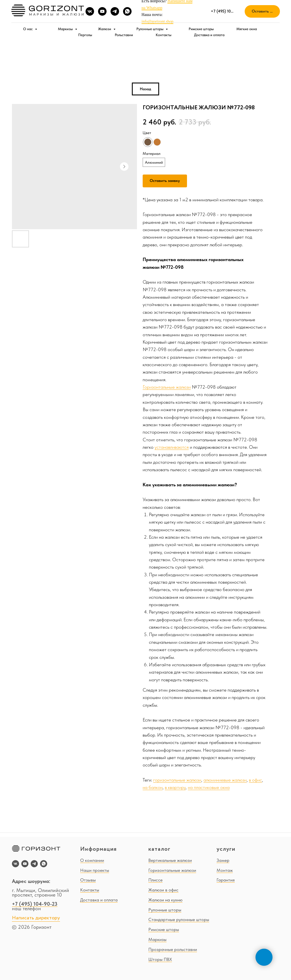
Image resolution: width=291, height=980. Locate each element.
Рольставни (124, 35)
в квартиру (175, 787)
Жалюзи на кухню (165, 900)
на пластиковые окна (209, 787)
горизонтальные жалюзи (177, 780)
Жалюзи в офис (163, 890)
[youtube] (102, 11)
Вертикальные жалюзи (170, 860)
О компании (92, 860)
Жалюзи (105, 29)
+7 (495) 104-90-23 (35, 904)
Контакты (164, 35)
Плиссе (155, 880)
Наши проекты (95, 870)
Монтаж (225, 870)
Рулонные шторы (150, 29)
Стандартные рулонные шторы (179, 919)
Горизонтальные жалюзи (167, 387)
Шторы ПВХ (160, 959)
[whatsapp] (127, 11)
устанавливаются (172, 447)
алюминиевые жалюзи (225, 780)
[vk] (90, 11)
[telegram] (115, 11)
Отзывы (88, 880)
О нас (28, 29)
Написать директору (36, 918)
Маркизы (66, 29)
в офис (255, 780)
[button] (262, 12)
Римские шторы (201, 29)
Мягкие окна (247, 29)
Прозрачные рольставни (173, 949)
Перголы (85, 35)
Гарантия (226, 880)
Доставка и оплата (209, 35)
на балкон (153, 787)
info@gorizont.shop (157, 21)
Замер (223, 860)
